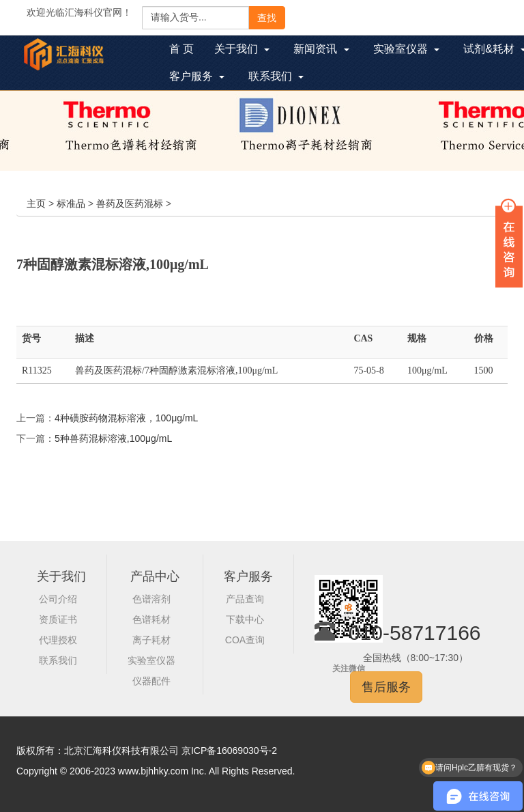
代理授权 (58, 640)
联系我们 (58, 660)
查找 (267, 18)
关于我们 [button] (242, 49)
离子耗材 (151, 640)
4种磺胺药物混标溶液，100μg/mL (126, 418)
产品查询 (245, 599)
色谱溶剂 (151, 599)
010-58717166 (415, 633)
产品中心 (155, 576)
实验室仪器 (151, 660)
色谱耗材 (151, 619)
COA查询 (245, 640)
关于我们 (61, 576)
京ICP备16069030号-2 (229, 751)
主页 (36, 204)
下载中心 (245, 619)
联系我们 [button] (276, 76)
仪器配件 (151, 681)
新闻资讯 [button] (321, 49)
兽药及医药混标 (130, 204)
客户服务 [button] (197, 76)
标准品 (71, 204)
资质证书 (58, 619)
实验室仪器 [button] (406, 49)
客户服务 (248, 576)
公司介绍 (58, 599)
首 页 (187, 51)
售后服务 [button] (386, 687)
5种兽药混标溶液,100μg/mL (113, 438)
